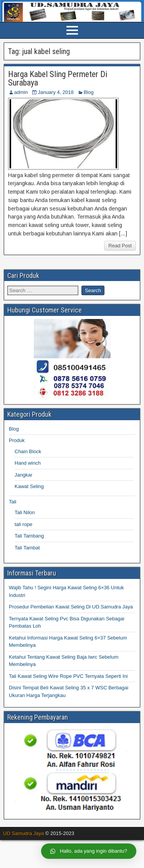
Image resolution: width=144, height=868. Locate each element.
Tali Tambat (27, 548)
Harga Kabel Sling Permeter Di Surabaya (58, 78)
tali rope (23, 524)
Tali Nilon (25, 512)
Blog (89, 92)
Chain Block (28, 451)
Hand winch (28, 463)
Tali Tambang (29, 536)
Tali (13, 502)
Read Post (120, 246)
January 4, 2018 (55, 92)
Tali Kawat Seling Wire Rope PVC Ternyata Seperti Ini (68, 676)
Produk (17, 440)
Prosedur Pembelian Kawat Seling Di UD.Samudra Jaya (71, 607)
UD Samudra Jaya (23, 833)
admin (21, 92)
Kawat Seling (29, 486)
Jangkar (23, 475)
